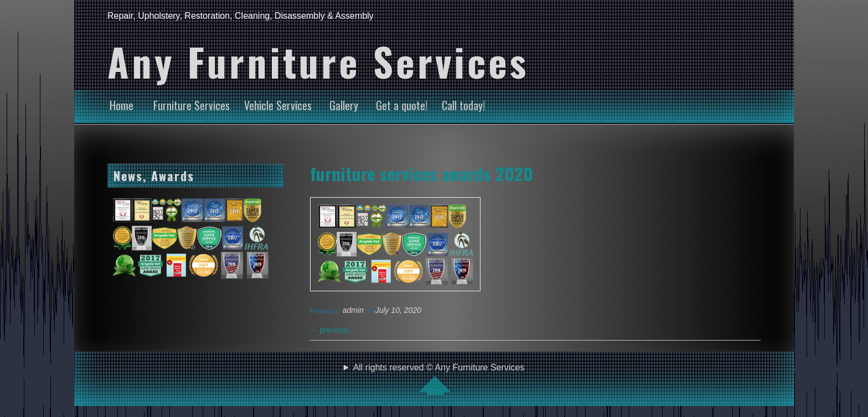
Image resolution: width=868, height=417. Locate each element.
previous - (332, 330)
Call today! (463, 105)
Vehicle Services (278, 105)
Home (122, 105)
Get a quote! (402, 105)
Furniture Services (192, 105)
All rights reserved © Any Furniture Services (439, 379)
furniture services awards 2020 (422, 173)
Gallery (344, 105)
